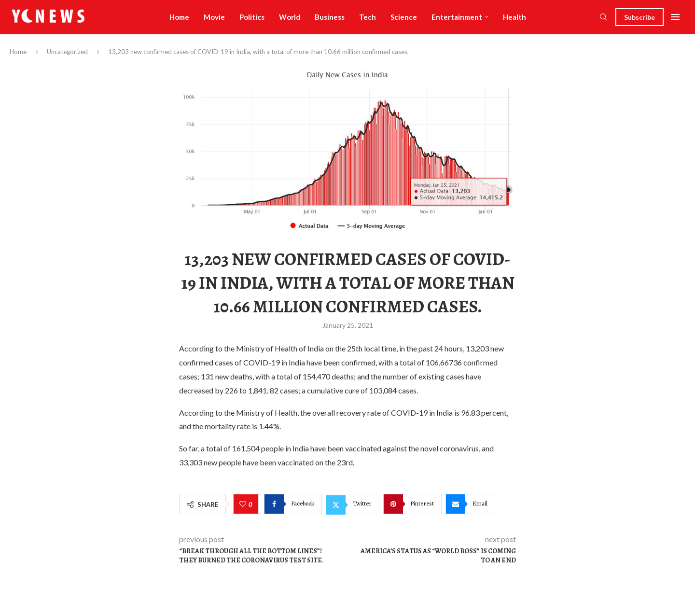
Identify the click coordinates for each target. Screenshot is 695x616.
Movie (214, 17)
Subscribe (639, 17)
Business (330, 17)
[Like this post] (244, 504)
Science (404, 17)
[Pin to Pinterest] (412, 504)
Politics (252, 17)
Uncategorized (67, 52)
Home (179, 17)
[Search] (603, 18)
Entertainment (457, 17)
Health (514, 17)
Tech (368, 17)
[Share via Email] (470, 504)
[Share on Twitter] (353, 504)
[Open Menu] (675, 17)
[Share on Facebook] (293, 504)
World (290, 17)
